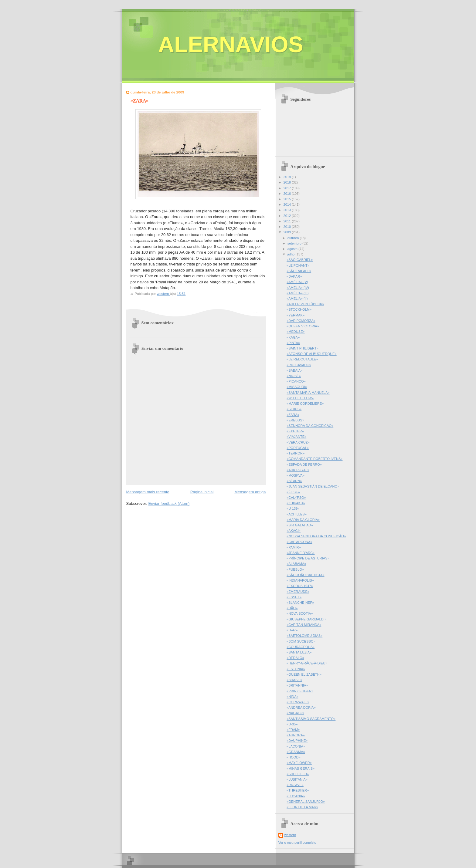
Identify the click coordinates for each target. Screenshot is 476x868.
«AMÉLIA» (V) (297, 282)
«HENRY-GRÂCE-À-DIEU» (307, 663)
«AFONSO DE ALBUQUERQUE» (312, 354)
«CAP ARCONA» (299, 542)
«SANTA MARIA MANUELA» (308, 393)
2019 (288, 177)
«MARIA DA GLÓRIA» (303, 520)
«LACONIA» (296, 746)
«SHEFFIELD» (298, 774)
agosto (293, 249)
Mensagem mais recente (148, 492)
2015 (288, 199)
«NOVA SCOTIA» (300, 613)
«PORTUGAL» (298, 448)
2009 (288, 232)
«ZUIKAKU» (296, 503)
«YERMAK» (296, 315)
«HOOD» (293, 757)
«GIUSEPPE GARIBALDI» (306, 619)
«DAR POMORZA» (301, 321)
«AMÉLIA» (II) (297, 299)
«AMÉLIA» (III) (297, 293)
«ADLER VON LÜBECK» (305, 304)
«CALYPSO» (296, 498)
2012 (288, 216)
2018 (288, 182)
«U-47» (292, 630)
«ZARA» (293, 415)
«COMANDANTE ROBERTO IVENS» (314, 459)
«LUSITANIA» (297, 779)
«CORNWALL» (298, 702)
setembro (295, 243)
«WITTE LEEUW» (300, 398)
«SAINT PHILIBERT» (303, 348)
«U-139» (293, 508)
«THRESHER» (298, 790)
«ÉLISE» (293, 492)
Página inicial (202, 492)
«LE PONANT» (298, 265)
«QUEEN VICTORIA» (303, 326)
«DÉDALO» (295, 658)
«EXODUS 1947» (300, 586)
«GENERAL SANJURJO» (306, 802)
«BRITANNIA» (297, 685)
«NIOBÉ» (294, 376)
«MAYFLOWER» (299, 763)
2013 (288, 210)
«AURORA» (296, 735)
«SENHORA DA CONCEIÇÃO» (310, 426)
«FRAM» (293, 730)
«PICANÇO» (296, 381)
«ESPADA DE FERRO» (304, 464)
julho (291, 254)
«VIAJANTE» (296, 437)
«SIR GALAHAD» (300, 525)
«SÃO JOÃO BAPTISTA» (305, 575)
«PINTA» (293, 343)
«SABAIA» (294, 370)
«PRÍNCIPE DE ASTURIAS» (308, 558)
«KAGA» (293, 337)
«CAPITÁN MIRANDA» (304, 625)
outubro (294, 238)
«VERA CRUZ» (298, 442)
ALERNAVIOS (231, 44)
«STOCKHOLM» (299, 309)
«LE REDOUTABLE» (302, 359)
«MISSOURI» (297, 387)
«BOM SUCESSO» (301, 641)
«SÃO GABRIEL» (300, 260)
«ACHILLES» (297, 514)
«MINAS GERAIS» (301, 768)
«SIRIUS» (294, 409)
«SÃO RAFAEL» (299, 271)
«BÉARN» (294, 481)
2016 (288, 194)
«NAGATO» (295, 713)
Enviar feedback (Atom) (169, 503)
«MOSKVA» (296, 475)
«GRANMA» (296, 752)
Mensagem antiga (250, 492)
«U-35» (292, 724)
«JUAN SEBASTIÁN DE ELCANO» (313, 486)
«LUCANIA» (296, 796)
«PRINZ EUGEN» (300, 691)
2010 (288, 227)
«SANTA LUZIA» (299, 652)
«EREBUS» (295, 420)
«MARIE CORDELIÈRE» (305, 404)
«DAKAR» (294, 276)
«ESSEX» (294, 597)
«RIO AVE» (295, 785)
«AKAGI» (294, 531)
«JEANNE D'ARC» (301, 553)
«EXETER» (295, 431)
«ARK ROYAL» (298, 470)
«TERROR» (296, 453)
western (290, 835)
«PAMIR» (294, 547)
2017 (288, 188)
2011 (288, 221)
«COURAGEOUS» (301, 647)
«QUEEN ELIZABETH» (304, 674)
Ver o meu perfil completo (297, 843)
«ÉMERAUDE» (298, 592)
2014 (288, 204)
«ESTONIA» (296, 669)
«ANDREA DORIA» (301, 708)
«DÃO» (292, 608)
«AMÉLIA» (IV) (298, 288)
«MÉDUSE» (296, 332)
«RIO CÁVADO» (299, 365)
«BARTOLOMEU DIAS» (304, 636)
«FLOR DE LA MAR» (302, 807)
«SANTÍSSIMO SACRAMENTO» (311, 719)
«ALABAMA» (296, 564)
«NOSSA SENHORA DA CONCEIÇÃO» (316, 536)
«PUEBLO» (295, 569)
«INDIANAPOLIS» (300, 580)
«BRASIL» (294, 680)
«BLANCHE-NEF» (300, 603)
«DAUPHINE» (297, 741)
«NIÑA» (292, 697)
